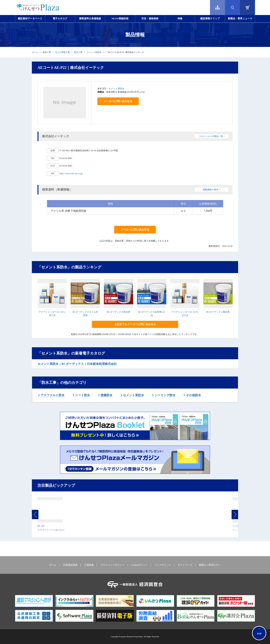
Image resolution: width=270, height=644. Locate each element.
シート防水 (82, 395)
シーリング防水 (165, 395)
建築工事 (47, 52)
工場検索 (89, 565)
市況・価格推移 (150, 19)
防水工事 (78, 52)
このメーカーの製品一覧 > (211, 136)
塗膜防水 (106, 395)
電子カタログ (60, 19)
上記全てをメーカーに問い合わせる (135, 324)
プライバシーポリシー (112, 565)
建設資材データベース (30, 19)
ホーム (35, 52)
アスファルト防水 (52, 395)
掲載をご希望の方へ (210, 565)
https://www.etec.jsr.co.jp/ (71, 173)
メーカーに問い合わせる (118, 101)
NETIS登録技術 (120, 19)
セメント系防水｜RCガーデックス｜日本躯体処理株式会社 (77, 364)
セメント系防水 (94, 52)
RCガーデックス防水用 (118, 312)
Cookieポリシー (139, 565)
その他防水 (193, 395)
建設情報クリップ (210, 19)
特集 (180, 19)
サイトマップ (185, 565)
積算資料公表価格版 (90, 19)
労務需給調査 (70, 565)
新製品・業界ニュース (240, 19)
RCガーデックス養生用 (218, 312)
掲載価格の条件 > (211, 190)
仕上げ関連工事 (63, 52)
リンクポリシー (163, 565)
